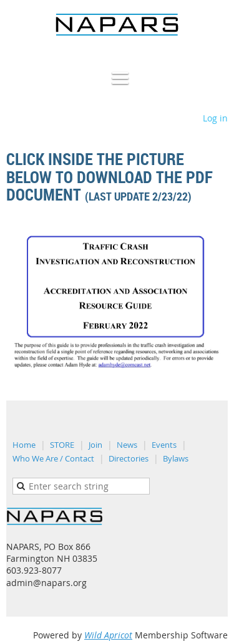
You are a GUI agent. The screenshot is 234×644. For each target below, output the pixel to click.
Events (164, 445)
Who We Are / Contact (53, 458)
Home (24, 445)
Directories (129, 458)
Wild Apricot (108, 635)
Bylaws (176, 458)
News (127, 445)
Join (95, 445)
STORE (62, 445)
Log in (215, 118)
